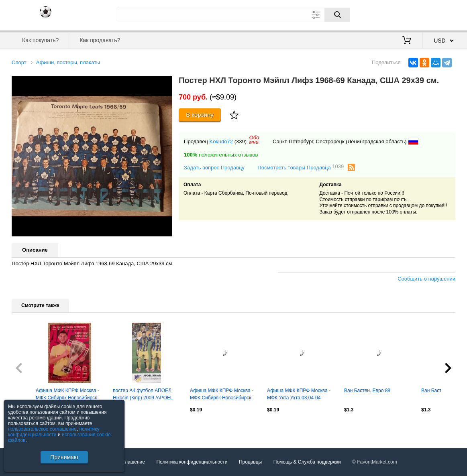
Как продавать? (100, 40)
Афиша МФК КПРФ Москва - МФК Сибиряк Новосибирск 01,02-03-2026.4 (222, 395)
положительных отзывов (221, 155)
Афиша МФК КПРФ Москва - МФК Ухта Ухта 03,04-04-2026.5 (299, 395)
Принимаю (64, 457)
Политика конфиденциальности (192, 462)
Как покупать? (40, 40)
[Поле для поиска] (234, 15)
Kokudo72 (221, 141)
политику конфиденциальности (54, 432)
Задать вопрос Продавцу (214, 168)
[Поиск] (337, 15)
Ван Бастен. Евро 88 (367, 391)
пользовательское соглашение (42, 429)
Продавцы (250, 462)
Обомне (254, 140)
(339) (241, 141)
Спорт (19, 62)
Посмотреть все (29, 427)
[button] (165, 83)
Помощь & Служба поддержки (307, 462)
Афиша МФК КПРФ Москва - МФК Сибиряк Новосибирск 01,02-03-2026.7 (67, 395)
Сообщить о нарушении (426, 279)
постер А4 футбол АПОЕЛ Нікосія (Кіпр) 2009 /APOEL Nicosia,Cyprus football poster (145, 395)
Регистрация (439, 14)
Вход (408, 14)
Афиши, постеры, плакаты (68, 62)
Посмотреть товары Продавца (301, 167)
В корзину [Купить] (200, 115)
